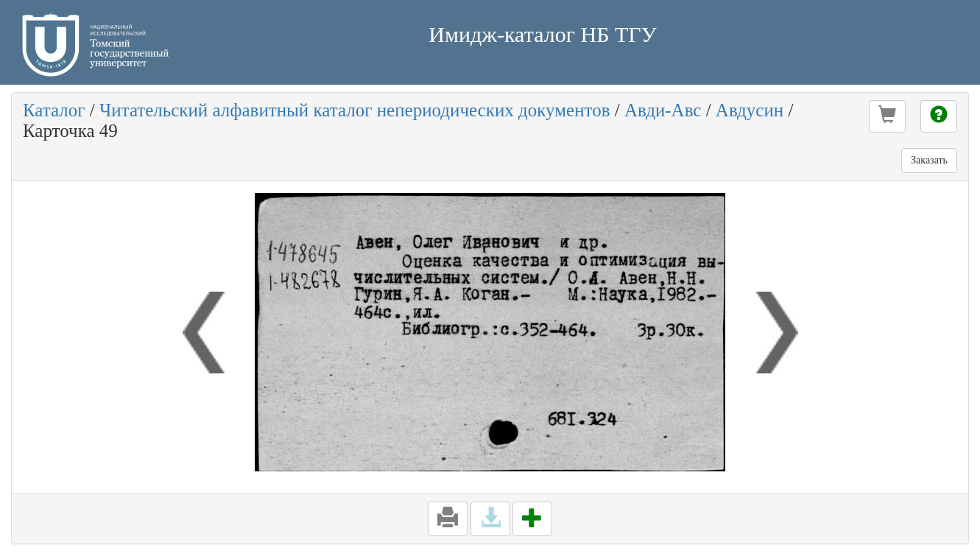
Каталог (54, 110)
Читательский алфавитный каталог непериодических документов (355, 110)
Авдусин (750, 110)
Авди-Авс (663, 110)
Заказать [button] (929, 160)
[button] (887, 116)
